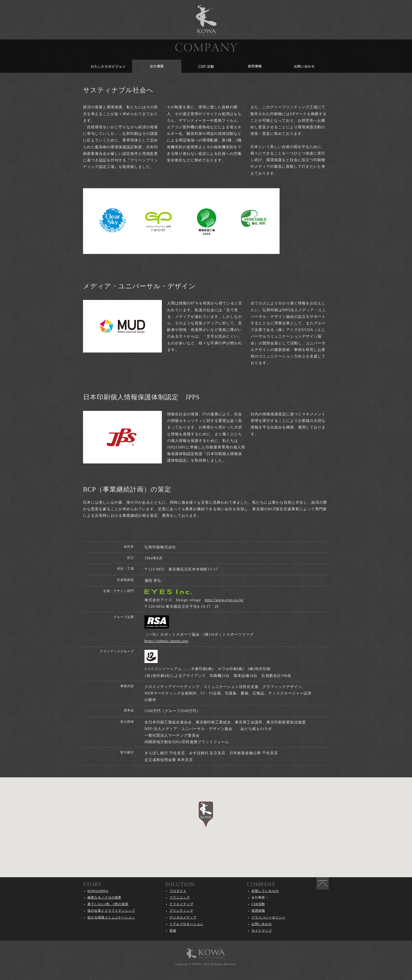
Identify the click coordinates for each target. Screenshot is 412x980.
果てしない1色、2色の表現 (108, 904)
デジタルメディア (183, 918)
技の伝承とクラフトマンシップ (111, 911)
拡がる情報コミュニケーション (111, 918)
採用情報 (258, 911)
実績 (173, 931)
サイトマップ (262, 931)
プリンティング (181, 911)
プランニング (180, 898)
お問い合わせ (262, 924)
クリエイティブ (181, 904)
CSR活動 (258, 904)
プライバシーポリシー (269, 918)
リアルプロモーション (187, 924)
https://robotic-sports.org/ (167, 641)
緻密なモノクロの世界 (105, 898)
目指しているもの (265, 891)
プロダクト (178, 891)
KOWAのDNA (98, 891)
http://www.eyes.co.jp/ (224, 600)
